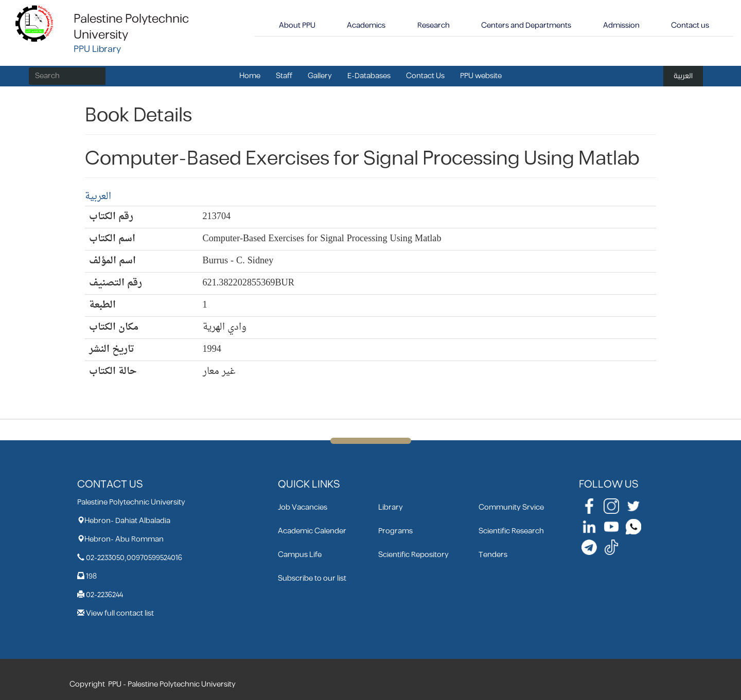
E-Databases (369, 76)
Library (391, 507)
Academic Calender (312, 531)
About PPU (297, 25)
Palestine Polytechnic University (131, 27)
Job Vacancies (303, 507)
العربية (683, 76)
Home (250, 76)
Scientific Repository (413, 555)
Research (434, 25)
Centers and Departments (526, 25)
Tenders (493, 555)
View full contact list (120, 613)
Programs (395, 531)
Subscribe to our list (312, 578)
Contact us (690, 25)
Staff (284, 76)
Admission (621, 25)
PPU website (481, 76)
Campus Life (300, 555)
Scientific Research (511, 531)
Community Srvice (511, 507)
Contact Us (425, 76)
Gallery (320, 76)
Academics (366, 25)
